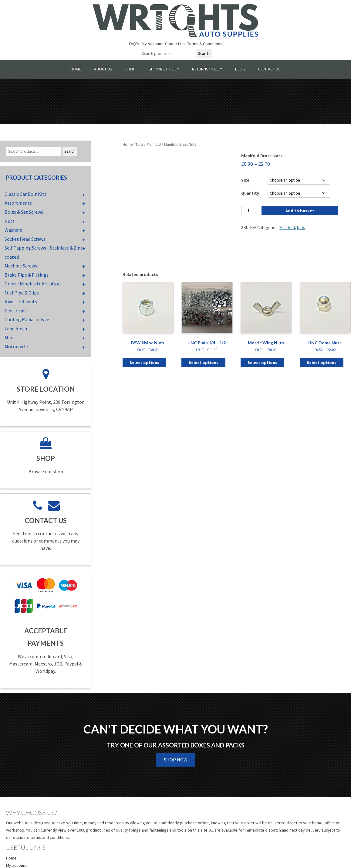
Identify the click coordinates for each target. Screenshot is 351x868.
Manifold (154, 144)
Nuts (140, 144)
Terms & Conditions (205, 44)
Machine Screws (21, 266)
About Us (103, 69)
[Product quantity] (251, 211)
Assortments (18, 203)
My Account (152, 44)
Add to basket (300, 211)
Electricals (16, 311)
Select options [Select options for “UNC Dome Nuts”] (322, 363)
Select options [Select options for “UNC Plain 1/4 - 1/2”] (204, 363)
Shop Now (176, 760)
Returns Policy (207, 69)
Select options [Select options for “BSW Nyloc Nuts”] (144, 363)
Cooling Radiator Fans (27, 319)
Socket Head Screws (25, 239)
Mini (9, 337)
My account (16, 865)
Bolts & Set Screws (24, 212)
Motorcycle (16, 346)
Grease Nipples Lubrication (33, 284)
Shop (130, 69)
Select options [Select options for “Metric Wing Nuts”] (262, 363)
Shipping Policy (164, 69)
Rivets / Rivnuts (21, 301)
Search (204, 54)
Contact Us (175, 44)
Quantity (250, 193)
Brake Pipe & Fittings (27, 275)
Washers (13, 230)
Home (76, 69)
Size (245, 180)
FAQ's (134, 44)
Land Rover (16, 328)
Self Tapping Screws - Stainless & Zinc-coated (44, 252)
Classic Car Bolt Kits (25, 194)
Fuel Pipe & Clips (22, 293)
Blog (240, 69)
